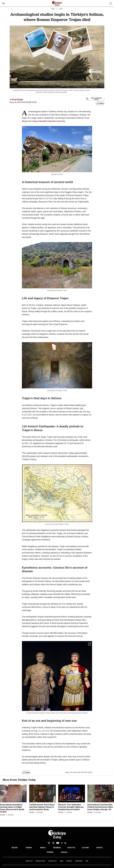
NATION (15, 848)
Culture (61, 9)
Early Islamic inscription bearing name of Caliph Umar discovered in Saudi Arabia (12, 808)
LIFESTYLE (71, 848)
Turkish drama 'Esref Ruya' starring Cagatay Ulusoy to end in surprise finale (42, 807)
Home (53, 9)
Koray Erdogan (17, 100)
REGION (29, 848)
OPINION (50, 852)
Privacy (69, 861)
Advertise (79, 861)
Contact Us (52, 861)
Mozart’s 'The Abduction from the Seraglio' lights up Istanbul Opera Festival (71, 807)
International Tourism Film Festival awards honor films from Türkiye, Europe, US (100, 807)
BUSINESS (57, 848)
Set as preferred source (94, 99)
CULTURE (85, 848)
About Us (29, 861)
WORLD (43, 848)
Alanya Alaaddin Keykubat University (49, 121)
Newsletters (40, 861)
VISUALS (64, 852)
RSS (87, 861)
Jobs (61, 861)
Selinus (53, 112)
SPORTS (99, 848)
